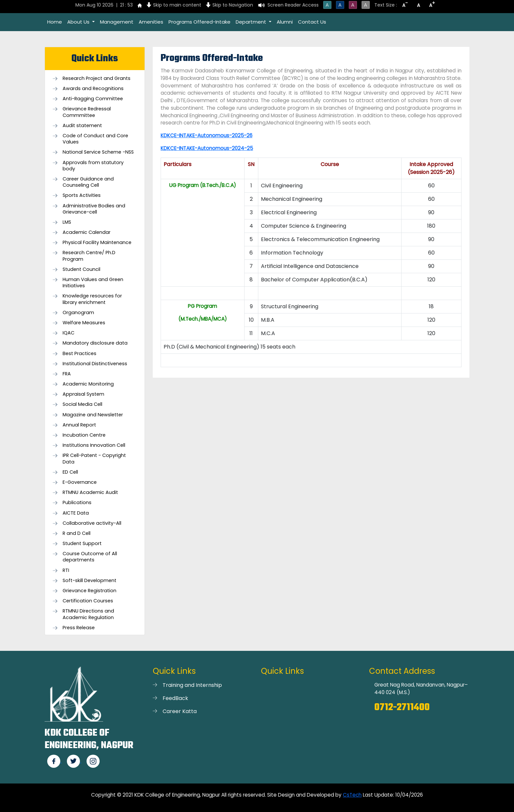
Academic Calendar (87, 232)
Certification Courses (88, 601)
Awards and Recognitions (93, 89)
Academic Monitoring (88, 384)
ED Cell (70, 472)
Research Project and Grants (97, 78)
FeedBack (175, 698)
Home (55, 22)
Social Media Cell (82, 404)
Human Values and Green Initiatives (93, 283)
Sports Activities (82, 195)
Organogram (78, 313)
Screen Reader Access (293, 5)
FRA (67, 374)
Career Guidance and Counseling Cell (88, 182)
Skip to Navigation (233, 5)
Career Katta (180, 711)
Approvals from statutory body (93, 166)
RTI (66, 570)
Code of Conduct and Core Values (95, 139)
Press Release (79, 628)
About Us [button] (79, 22)
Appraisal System (83, 394)
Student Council (81, 269)
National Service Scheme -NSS (98, 152)
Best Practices (79, 354)
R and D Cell (77, 533)
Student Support (82, 544)
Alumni (285, 22)
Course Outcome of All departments (90, 557)
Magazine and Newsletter (93, 415)
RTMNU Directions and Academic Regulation (88, 614)
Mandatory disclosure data (95, 343)
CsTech (352, 795)
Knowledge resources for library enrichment (92, 299)
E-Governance (80, 482)
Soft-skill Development (89, 581)
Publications (77, 503)
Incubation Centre (84, 435)
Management (117, 22)
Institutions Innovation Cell (94, 445)
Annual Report (79, 425)
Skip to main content (177, 5)
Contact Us (312, 22)
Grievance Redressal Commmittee (87, 112)
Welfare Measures (84, 323)
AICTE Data (76, 513)
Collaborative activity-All (92, 523)
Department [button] (252, 22)
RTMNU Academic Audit (90, 492)
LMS (67, 222)
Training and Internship (192, 685)
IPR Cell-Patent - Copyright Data (94, 459)
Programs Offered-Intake (199, 22)
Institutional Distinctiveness (95, 364)
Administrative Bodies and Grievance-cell (94, 209)
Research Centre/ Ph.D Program (89, 256)
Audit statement (82, 126)
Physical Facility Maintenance (97, 243)
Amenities (151, 22)
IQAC (69, 333)
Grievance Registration (89, 591)
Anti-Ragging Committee (93, 99)
